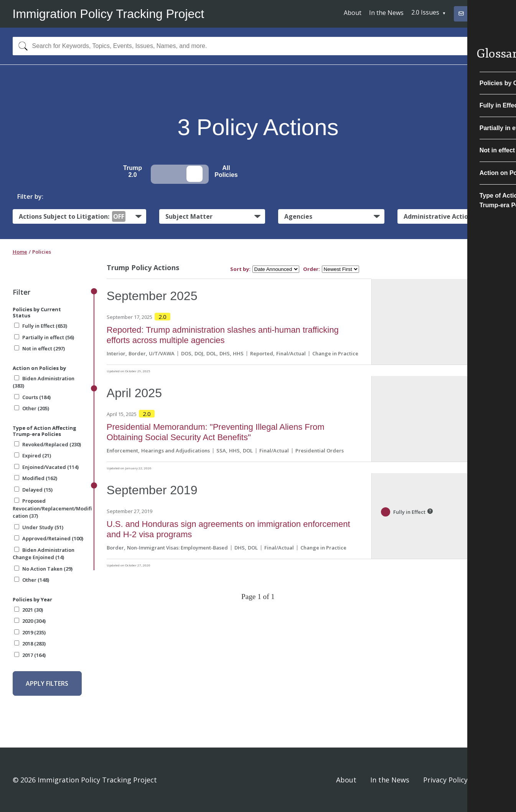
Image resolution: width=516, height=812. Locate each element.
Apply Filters (47, 683)
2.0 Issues (425, 12)
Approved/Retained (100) (49, 538)
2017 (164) (30, 655)
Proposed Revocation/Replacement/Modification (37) (52, 508)
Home (20, 252)
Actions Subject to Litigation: (72, 216)
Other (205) (32, 408)
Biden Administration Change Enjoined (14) (44, 554)
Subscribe (475, 13)
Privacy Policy (445, 780)
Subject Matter (189, 216)
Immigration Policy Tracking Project (109, 14)
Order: (312, 269)
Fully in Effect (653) (41, 326)
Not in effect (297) (40, 348)
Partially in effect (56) (44, 337)
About (353, 13)
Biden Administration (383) (44, 382)
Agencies (298, 216)
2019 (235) (30, 632)
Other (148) (32, 580)
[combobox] (258, 46)
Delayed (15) (33, 490)
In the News (386, 13)
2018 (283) (30, 644)
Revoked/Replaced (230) (48, 444)
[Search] (21, 46)
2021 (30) (29, 610)
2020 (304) (30, 621)
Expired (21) (33, 456)
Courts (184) (32, 397)
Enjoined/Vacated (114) (46, 467)
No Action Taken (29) (43, 569)
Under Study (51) (39, 527)
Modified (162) (36, 478)
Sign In (493, 780)
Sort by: (240, 269)
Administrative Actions (439, 216)
